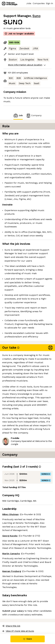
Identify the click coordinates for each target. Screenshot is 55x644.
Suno (36, 16)
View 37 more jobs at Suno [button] (18, 631)
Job (18, 116)
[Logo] (10, 4)
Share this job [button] (11, 626)
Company (34, 116)
